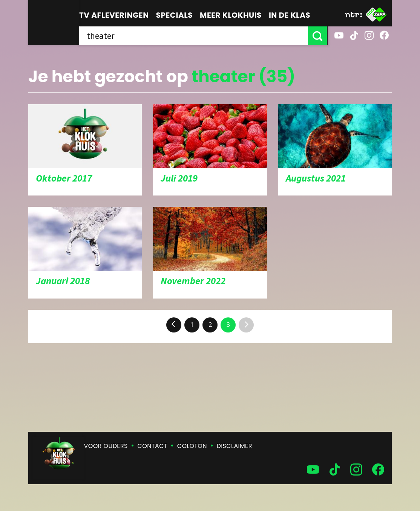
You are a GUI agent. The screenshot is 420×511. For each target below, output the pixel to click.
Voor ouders (106, 446)
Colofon (192, 446)
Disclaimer (235, 446)
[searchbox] (194, 36)
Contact (153, 446)
